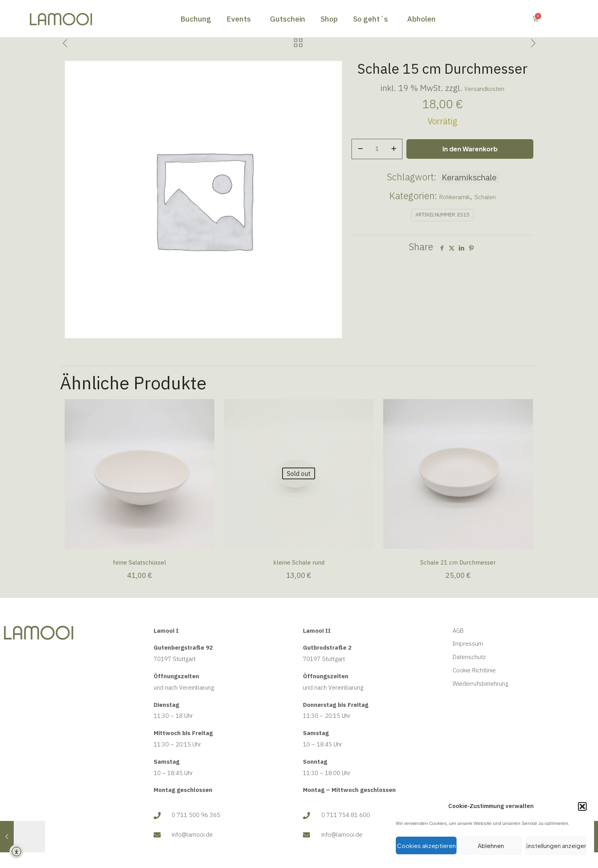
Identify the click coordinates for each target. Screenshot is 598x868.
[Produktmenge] (377, 149)
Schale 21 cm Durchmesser (458, 562)
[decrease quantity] (360, 149)
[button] (582, 806)
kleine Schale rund (299, 562)
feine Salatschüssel (140, 562)
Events (241, 19)
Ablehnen (491, 845)
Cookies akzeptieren (426, 845)
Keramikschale (469, 177)
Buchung (196, 19)
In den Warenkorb (470, 149)
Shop (329, 19)
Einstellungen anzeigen (556, 845)
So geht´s (372, 19)
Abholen (421, 19)
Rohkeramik (455, 197)
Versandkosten (484, 89)
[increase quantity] (394, 149)
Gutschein (288, 19)
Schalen (485, 197)
